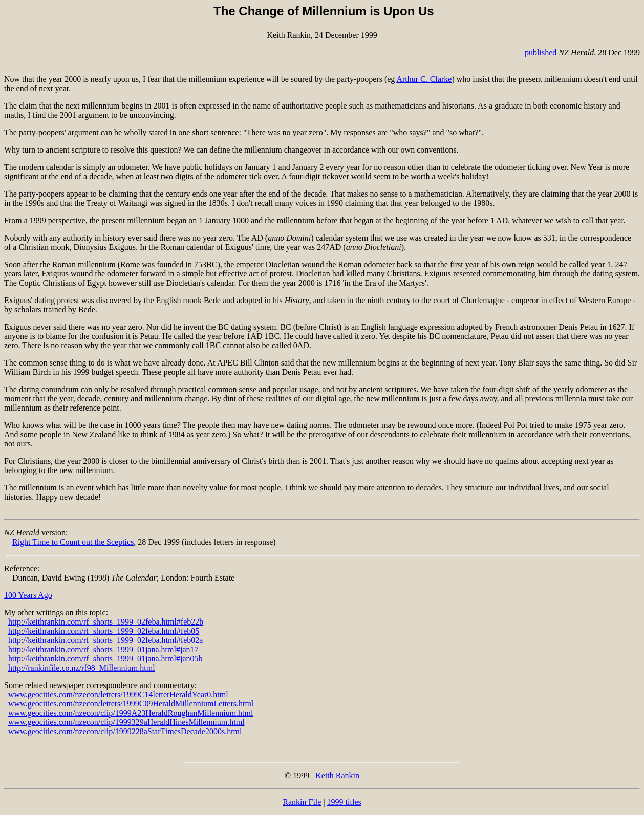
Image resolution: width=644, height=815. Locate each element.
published (541, 52)
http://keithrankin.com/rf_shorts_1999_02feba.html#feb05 (104, 631)
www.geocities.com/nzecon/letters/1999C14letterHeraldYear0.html (118, 694)
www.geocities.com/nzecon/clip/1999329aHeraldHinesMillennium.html (126, 722)
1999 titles (344, 802)
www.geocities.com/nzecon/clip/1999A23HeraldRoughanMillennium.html (131, 713)
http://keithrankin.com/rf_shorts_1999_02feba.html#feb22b (106, 622)
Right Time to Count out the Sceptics (73, 542)
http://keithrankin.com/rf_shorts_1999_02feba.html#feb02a (105, 640)
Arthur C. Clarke (424, 79)
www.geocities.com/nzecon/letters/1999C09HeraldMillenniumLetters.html (131, 704)
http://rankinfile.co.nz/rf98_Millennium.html (82, 668)
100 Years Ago (28, 595)
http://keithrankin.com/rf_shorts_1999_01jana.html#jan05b (105, 659)
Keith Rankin (337, 775)
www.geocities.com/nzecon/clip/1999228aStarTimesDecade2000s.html (125, 731)
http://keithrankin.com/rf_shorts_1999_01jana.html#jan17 (103, 649)
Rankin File (302, 802)
